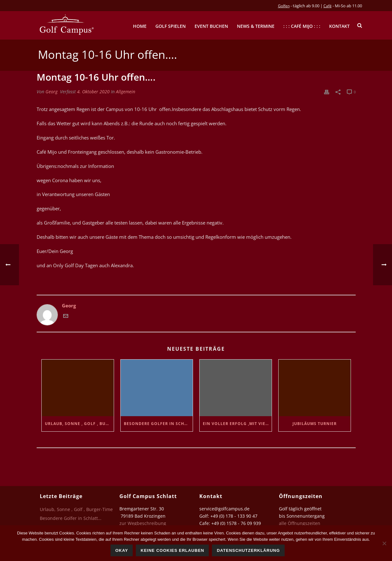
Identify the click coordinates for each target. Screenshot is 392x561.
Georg (51, 92)
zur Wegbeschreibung (143, 523)
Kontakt (339, 26)
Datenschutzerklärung (248, 550)
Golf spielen (171, 26)
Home (140, 26)
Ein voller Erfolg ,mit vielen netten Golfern (237, 424)
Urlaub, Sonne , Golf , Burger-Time (79, 424)
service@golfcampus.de (224, 509)
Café (328, 6)
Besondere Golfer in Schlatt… (158, 424)
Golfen (284, 6)
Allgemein (126, 92)
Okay (122, 550)
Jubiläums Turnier (315, 424)
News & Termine (256, 26)
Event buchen (211, 26)
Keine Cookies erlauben (172, 550)
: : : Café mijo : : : (302, 26)
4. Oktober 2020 (93, 92)
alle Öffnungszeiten (300, 523)
